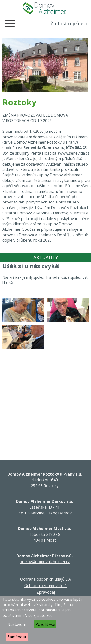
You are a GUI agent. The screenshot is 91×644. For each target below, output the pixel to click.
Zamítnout (17, 637)
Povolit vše (45, 624)
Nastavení (17, 624)
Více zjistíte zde (39, 615)
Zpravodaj (46, 592)
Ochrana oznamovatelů (45, 586)
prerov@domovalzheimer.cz (45, 562)
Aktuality (46, 257)
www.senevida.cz (74, 153)
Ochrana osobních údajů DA (45, 579)
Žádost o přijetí (69, 23)
